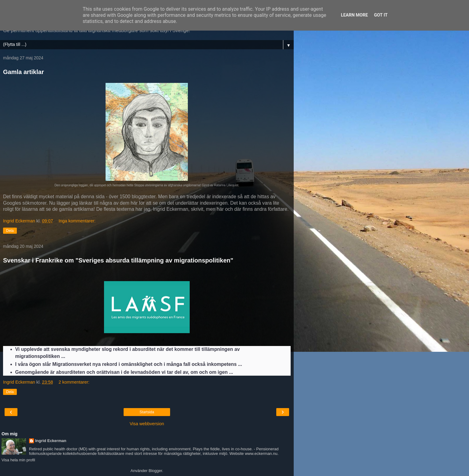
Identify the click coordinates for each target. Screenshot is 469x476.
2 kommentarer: (74, 382)
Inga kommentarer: (77, 221)
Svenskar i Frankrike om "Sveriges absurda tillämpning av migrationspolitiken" (118, 260)
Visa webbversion (147, 424)
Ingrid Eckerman (51, 441)
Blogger (155, 471)
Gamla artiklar (23, 72)
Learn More (354, 15)
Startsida (147, 412)
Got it (381, 15)
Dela (10, 231)
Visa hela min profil (18, 460)
